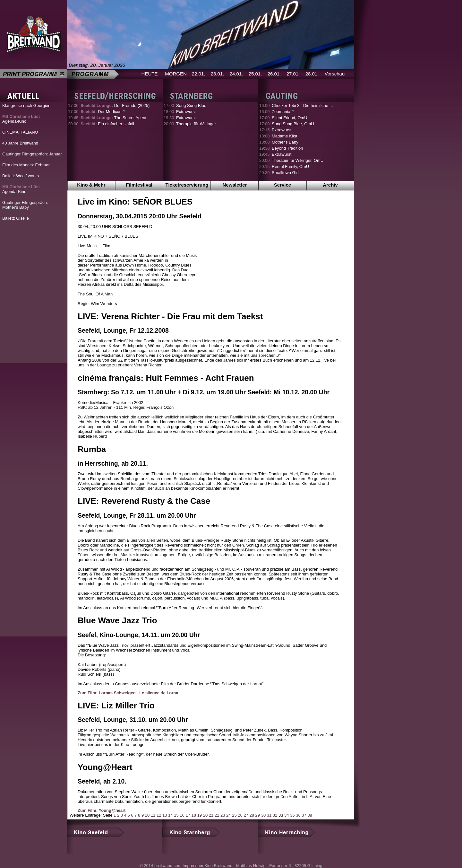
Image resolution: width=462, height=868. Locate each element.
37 (304, 815)
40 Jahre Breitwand (20, 143)
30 (263, 815)
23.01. (218, 74)
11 (153, 815)
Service (282, 185)
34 (287, 815)
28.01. (312, 74)
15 (176, 815)
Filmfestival (139, 185)
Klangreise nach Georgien (26, 105)
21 (211, 815)
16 (182, 815)
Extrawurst (186, 112)
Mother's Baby (285, 142)
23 (223, 815)
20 (205, 815)
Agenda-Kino (21, 119)
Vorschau (335, 74)
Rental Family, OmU (290, 167)
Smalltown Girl (285, 173)
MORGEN (176, 74)
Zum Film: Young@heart (102, 810)
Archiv (330, 185)
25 (234, 815)
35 (292, 815)
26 (240, 815)
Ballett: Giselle (16, 218)
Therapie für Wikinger (196, 124)
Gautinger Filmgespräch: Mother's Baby (25, 205)
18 (194, 815)
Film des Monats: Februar (26, 165)
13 (165, 815)
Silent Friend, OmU (290, 118)
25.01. (255, 74)
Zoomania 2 (283, 112)
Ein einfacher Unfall (107, 124)
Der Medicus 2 (103, 112)
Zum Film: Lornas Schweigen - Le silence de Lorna (128, 693)
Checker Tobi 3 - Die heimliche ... (302, 105)
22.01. (199, 74)
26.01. (274, 74)
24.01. (236, 74)
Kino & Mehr (91, 185)
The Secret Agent (113, 118)
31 (269, 815)
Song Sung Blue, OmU (293, 124)
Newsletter (235, 185)
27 (246, 815)
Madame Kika (284, 136)
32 (275, 815)
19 (200, 815)
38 (310, 815)
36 (298, 815)
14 (170, 815)
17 (188, 815)
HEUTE (150, 74)
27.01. (293, 74)
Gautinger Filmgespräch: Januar (32, 154)
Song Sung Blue (191, 105)
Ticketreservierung (187, 185)
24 (228, 815)
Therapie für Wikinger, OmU (298, 160)
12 (159, 815)
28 (252, 815)
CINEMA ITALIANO (20, 132)
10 (147, 815)
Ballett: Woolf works (21, 176)
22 (217, 815)
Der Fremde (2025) (115, 105)
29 (258, 815)
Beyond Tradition (287, 148)
